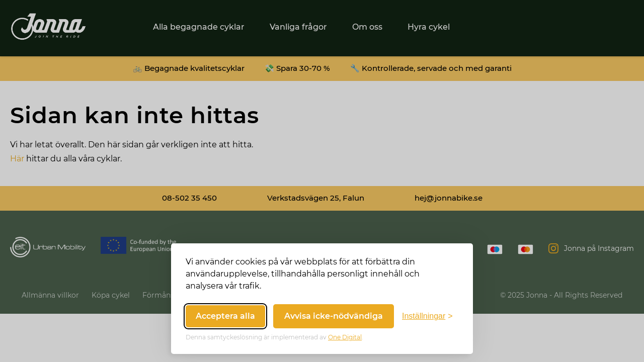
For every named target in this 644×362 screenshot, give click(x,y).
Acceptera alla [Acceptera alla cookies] (225, 316)
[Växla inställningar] (427, 316)
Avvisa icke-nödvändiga (334, 316)
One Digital (345, 337)
